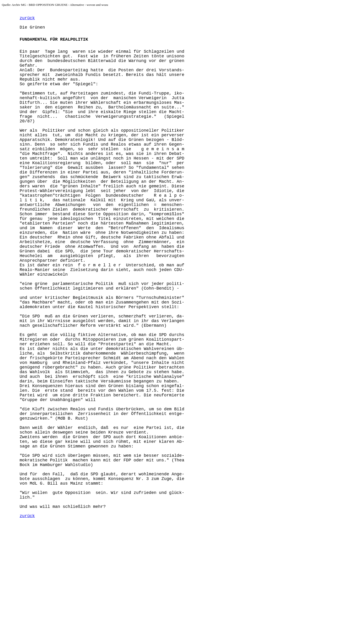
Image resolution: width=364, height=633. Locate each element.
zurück (27, 20)
